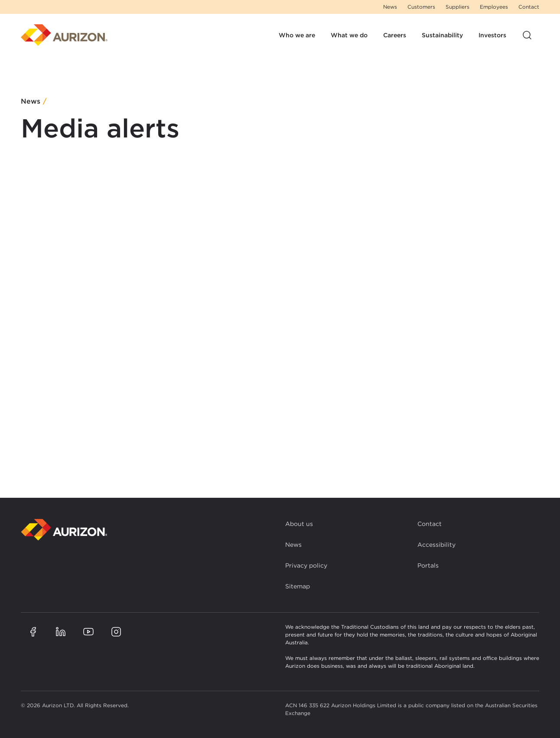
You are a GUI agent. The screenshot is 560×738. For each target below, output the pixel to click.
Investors (492, 35)
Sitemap (298, 586)
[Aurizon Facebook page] (33, 632)
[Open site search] (527, 35)
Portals (428, 565)
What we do (349, 35)
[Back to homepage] (64, 530)
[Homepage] (64, 35)
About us (299, 524)
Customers (421, 7)
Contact (529, 7)
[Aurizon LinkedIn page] (61, 632)
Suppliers (457, 7)
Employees (494, 7)
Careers (395, 35)
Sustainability (442, 35)
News (390, 7)
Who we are (297, 35)
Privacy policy (306, 565)
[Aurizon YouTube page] (88, 632)
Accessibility (436, 545)
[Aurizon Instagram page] (116, 632)
